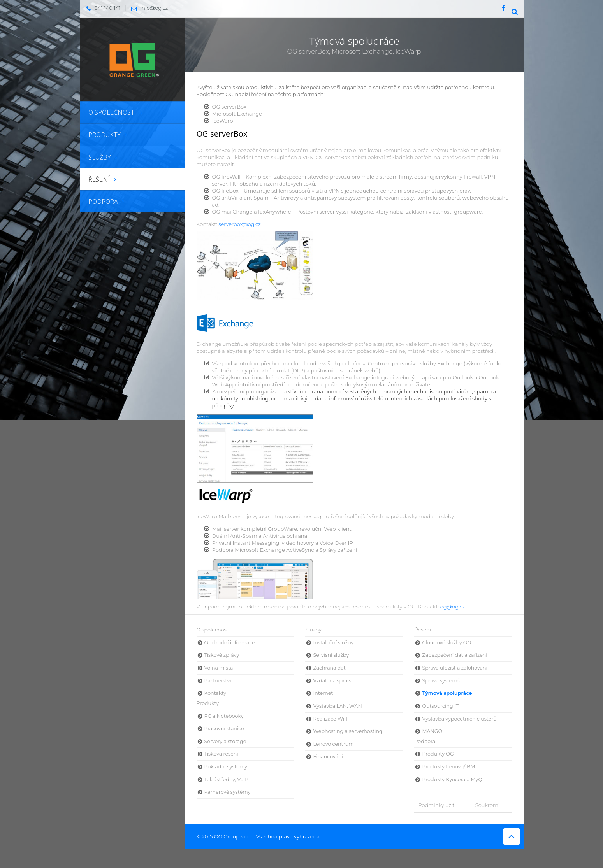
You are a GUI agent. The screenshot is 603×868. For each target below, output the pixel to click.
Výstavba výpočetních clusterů (459, 719)
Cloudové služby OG (447, 643)
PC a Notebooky (224, 716)
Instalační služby (333, 643)
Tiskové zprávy (222, 655)
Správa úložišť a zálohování (454, 668)
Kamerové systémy (228, 792)
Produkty (208, 703)
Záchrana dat (329, 668)
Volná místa (219, 668)
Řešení (422, 630)
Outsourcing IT (440, 706)
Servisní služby (331, 655)
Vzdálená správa (333, 681)
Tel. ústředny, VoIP (227, 779)
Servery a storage (225, 741)
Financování (328, 757)
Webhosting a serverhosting (348, 731)
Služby (313, 630)
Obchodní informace (230, 643)
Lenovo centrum (333, 744)
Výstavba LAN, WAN (337, 706)
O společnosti (213, 630)
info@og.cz (148, 8)
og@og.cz (453, 607)
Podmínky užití (437, 805)
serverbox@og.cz (239, 224)
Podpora (425, 741)
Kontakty (215, 693)
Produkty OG (438, 754)
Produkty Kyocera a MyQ (452, 779)
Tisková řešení (221, 754)
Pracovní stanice (224, 729)
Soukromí (487, 805)
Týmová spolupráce (447, 693)
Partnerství (218, 681)
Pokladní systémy (226, 767)
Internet (323, 693)
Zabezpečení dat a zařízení (454, 655)
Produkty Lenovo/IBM (448, 767)
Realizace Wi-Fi (332, 719)
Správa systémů (441, 681)
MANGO (432, 731)
